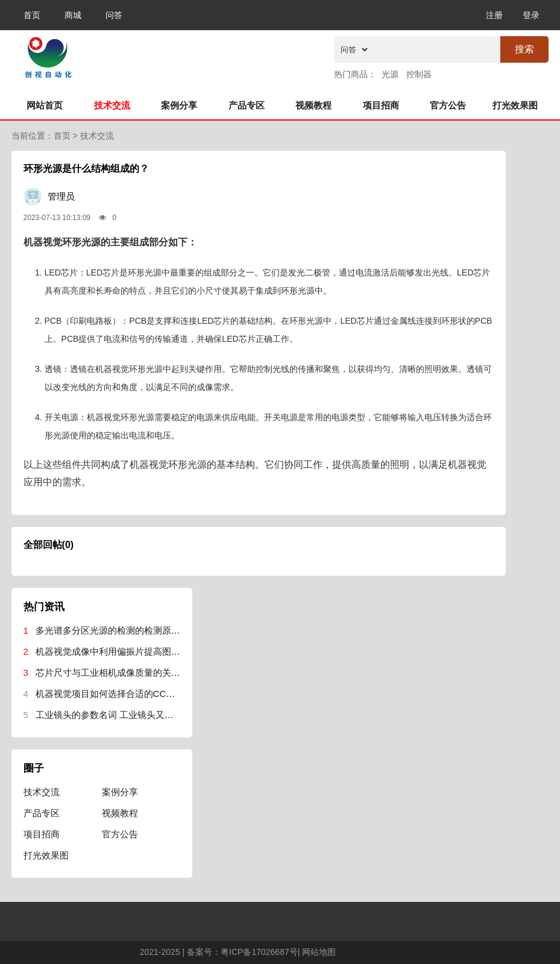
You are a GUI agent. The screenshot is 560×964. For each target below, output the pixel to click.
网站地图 (319, 952)
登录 (531, 15)
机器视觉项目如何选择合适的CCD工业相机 (122, 694)
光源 (390, 74)
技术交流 (112, 105)
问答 (114, 15)
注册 (494, 15)
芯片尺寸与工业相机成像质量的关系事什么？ (126, 673)
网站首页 (45, 105)
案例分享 (179, 105)
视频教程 (313, 105)
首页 (32, 15)
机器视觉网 (110, 55)
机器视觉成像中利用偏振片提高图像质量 (117, 651)
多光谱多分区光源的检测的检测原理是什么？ (126, 630)
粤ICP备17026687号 (259, 952)
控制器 (419, 74)
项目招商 (381, 105)
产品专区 (247, 105)
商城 (73, 15)
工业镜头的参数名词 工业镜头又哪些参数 (118, 715)
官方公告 (448, 105)
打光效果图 (515, 105)
